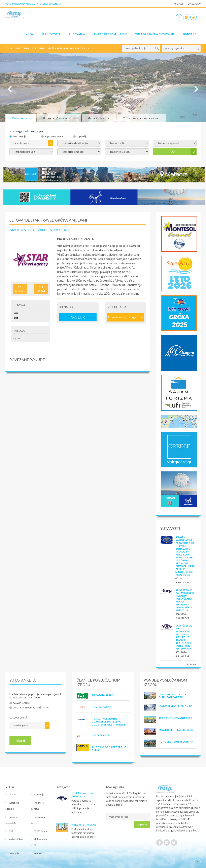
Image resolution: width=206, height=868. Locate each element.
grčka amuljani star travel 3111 (69, 48)
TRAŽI (172, 152)
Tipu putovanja (54, 136)
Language (193, 4)
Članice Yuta (51, 34)
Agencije (179, 4)
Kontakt (190, 34)
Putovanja (77, 34)
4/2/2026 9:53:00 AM (182, 616)
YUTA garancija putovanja (155, 34)
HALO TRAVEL (100, 735)
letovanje (39, 48)
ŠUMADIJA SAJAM (103, 695)
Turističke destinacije (110, 34)
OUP (11, 831)
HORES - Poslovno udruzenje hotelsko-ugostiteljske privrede (109, 722)
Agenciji (82, 136)
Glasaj (20, 740)
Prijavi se (142, 825)
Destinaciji (19, 136)
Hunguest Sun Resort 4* (176, 742)
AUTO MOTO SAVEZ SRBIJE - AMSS (110, 748)
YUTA (29, 34)
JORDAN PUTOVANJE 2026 (175, 718)
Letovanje (14, 853)
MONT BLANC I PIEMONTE (175, 706)
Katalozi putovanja (84, 825)
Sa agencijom (22, 703)
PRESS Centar (41, 831)
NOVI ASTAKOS (101, 707)
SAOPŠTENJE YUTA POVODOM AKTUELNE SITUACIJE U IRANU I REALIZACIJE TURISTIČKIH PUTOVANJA (184, 637)
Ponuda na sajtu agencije (125, 317)
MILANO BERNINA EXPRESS (176, 730)
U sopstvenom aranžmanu (31, 708)
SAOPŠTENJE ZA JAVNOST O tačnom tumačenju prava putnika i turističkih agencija (185, 600)
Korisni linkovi (16, 839)
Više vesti (191, 664)
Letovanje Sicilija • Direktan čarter (173, 696)
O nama (13, 794)
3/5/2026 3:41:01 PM (182, 654)
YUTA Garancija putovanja (82, 795)
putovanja (22, 48)
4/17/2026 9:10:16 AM (182, 580)
